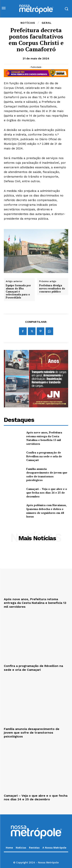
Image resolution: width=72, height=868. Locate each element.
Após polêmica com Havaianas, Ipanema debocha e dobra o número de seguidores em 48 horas (46, 511)
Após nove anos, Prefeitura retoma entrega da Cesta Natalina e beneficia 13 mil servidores (44, 438)
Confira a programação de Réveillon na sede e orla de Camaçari (44, 456)
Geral (47, 23)
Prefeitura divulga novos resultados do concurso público (52, 289)
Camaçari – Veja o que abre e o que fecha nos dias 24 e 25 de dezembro (47, 493)
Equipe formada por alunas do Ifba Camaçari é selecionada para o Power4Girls (18, 292)
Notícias (28, 23)
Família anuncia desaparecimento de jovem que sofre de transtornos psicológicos (47, 474)
